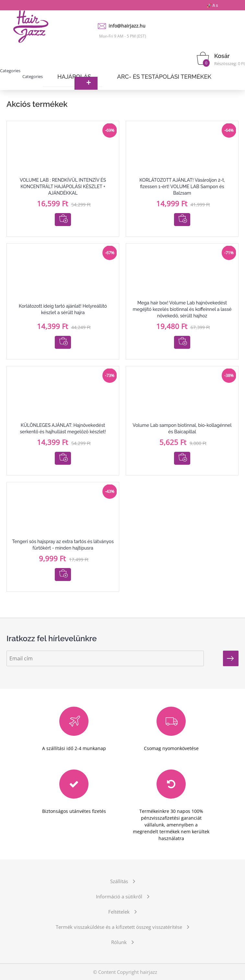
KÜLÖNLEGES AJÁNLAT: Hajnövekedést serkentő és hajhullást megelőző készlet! (63, 428)
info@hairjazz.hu (127, 26)
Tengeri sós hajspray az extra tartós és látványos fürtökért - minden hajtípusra (63, 545)
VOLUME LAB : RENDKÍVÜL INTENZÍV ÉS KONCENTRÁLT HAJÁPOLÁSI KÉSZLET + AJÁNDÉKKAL (63, 187)
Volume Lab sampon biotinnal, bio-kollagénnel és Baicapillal (182, 428)
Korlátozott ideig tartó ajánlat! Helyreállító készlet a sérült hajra (63, 309)
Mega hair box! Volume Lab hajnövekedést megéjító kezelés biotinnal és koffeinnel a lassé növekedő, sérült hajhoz (182, 309)
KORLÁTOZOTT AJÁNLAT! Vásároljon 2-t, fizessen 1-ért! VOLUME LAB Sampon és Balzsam (182, 187)
